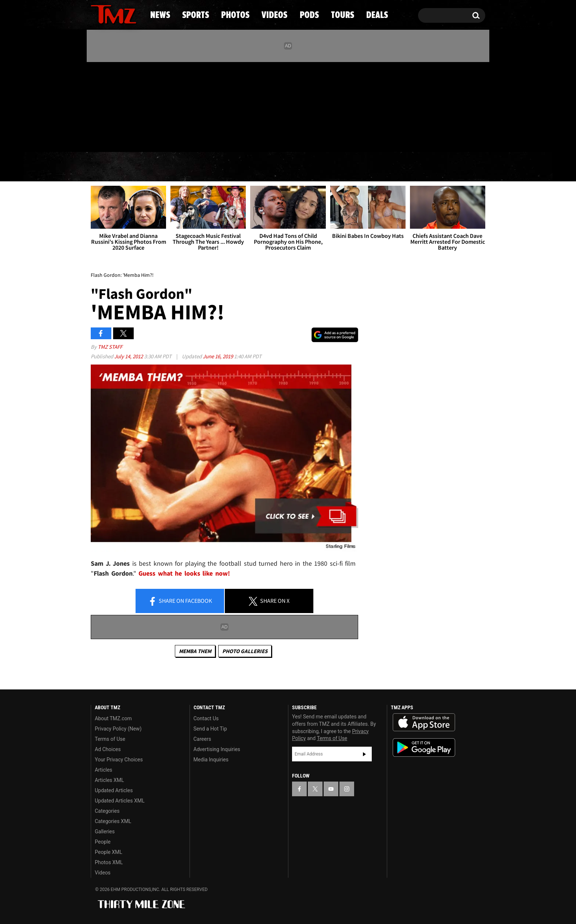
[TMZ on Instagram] (134, 105)
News (109, 167)
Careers (202, 739)
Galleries (105, 831)
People (103, 842)
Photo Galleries (245, 651)
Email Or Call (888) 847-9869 (175, 137)
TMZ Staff (110, 347)
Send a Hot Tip (210, 729)
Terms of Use (110, 739)
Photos (228, 167)
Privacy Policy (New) (118, 729)
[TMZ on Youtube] (120, 105)
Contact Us (206, 718)
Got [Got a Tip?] (114, 137)
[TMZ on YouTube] (331, 789)
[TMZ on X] (108, 106)
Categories (107, 811)
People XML (109, 852)
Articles (104, 770)
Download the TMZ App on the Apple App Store (424, 722)
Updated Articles (114, 790)
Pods (345, 167)
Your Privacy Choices (119, 760)
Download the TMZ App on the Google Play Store (424, 748)
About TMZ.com (113, 718)
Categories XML (113, 821)
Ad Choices (108, 749)
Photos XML (109, 862)
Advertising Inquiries (217, 749)
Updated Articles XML (120, 801)
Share (180, 601)
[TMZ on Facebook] (97, 106)
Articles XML (109, 780)
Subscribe (364, 754)
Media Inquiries (211, 760)
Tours (398, 167)
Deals (453, 167)
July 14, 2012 (129, 356)
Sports (165, 167)
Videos (290, 167)
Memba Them (195, 651)
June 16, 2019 (218, 356)
